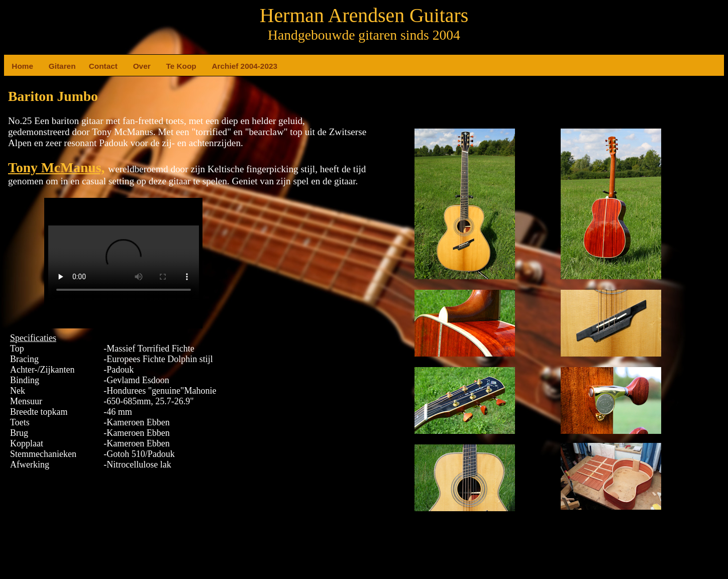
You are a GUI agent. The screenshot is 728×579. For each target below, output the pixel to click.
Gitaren (53, 66)
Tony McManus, (56, 167)
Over (137, 66)
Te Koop (170, 66)
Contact (93, 66)
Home (16, 66)
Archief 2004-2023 (216, 66)
